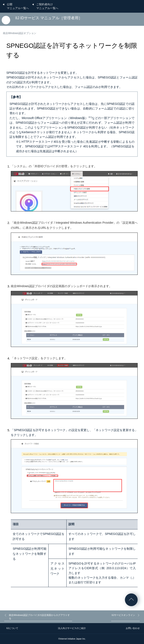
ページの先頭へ (131, 600)
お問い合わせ (133, 628)
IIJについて (12, 628)
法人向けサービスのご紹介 (72, 628)
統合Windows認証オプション (20, 33)
